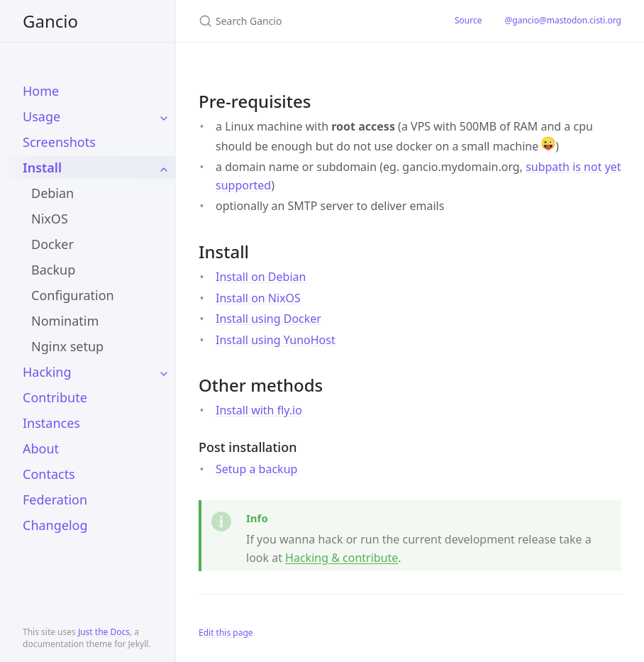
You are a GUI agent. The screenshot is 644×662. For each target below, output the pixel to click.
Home (41, 91)
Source (468, 20)
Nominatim (65, 321)
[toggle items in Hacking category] (164, 372)
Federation (55, 500)
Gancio (50, 21)
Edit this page (226, 633)
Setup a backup (256, 469)
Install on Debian (261, 277)
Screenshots (59, 142)
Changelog (55, 525)
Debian (52, 193)
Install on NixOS (258, 298)
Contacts (49, 474)
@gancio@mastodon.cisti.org (563, 20)
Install (42, 167)
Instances (51, 423)
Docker (52, 244)
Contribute (55, 397)
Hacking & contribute (342, 558)
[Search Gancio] (310, 21)
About (41, 448)
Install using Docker (268, 319)
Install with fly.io (259, 410)
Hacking (47, 372)
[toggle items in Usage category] (164, 116)
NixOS (50, 219)
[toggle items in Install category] (164, 167)
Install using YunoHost (276, 340)
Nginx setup (67, 346)
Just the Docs (104, 632)
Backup (53, 270)
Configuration (73, 295)
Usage (41, 116)
